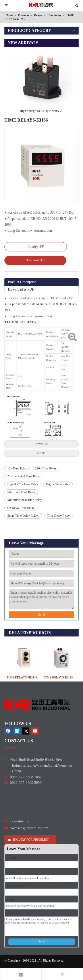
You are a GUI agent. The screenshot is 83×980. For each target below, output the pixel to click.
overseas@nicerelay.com (30, 828)
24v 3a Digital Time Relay (24, 476)
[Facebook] (8, 731)
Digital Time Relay (58, 484)
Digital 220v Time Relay (23, 484)
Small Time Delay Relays (23, 516)
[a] (11, 747)
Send (42, 615)
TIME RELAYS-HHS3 (58, 677)
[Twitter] (26, 731)
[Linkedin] (17, 731)
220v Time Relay (46, 468)
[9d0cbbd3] (38, 705)
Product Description (22, 282)
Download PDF (35, 260)
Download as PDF (21, 289)
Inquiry (36, 247)
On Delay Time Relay (21, 508)
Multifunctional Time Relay (25, 500)
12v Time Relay (17, 468)
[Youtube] (35, 731)
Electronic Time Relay (21, 492)
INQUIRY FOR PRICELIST (28, 840)
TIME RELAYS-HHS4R (22, 677)
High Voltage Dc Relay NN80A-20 (41, 111)
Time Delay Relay (58, 516)
